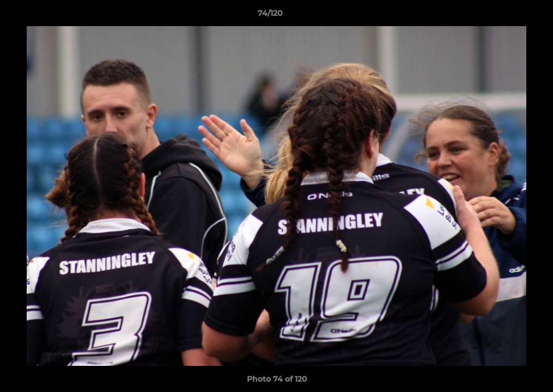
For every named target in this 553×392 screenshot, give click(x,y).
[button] (507, 16)
